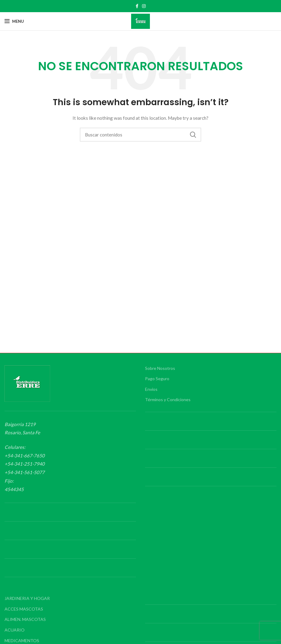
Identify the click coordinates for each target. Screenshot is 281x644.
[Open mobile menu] (14, 21)
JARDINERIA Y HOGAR (27, 598)
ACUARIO (15, 630)
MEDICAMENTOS (22, 641)
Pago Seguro (157, 379)
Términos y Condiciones (168, 399)
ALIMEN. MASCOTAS (25, 619)
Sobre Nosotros (160, 368)
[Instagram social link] (144, 6)
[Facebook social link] (137, 6)
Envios (151, 389)
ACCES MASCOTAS (24, 609)
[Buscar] (140, 135)
